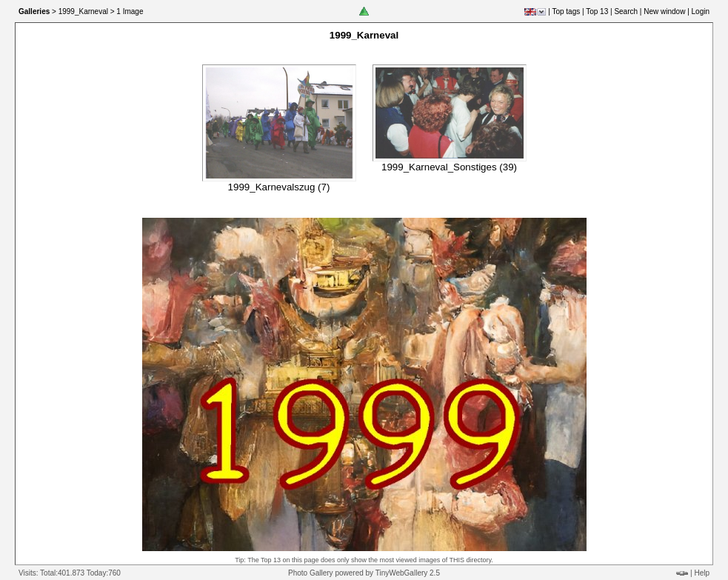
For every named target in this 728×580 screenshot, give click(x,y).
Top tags (566, 11)
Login (701, 11)
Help (702, 573)
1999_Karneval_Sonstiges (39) (449, 167)
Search (626, 11)
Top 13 (597, 11)
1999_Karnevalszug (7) (279, 187)
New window (664, 11)
